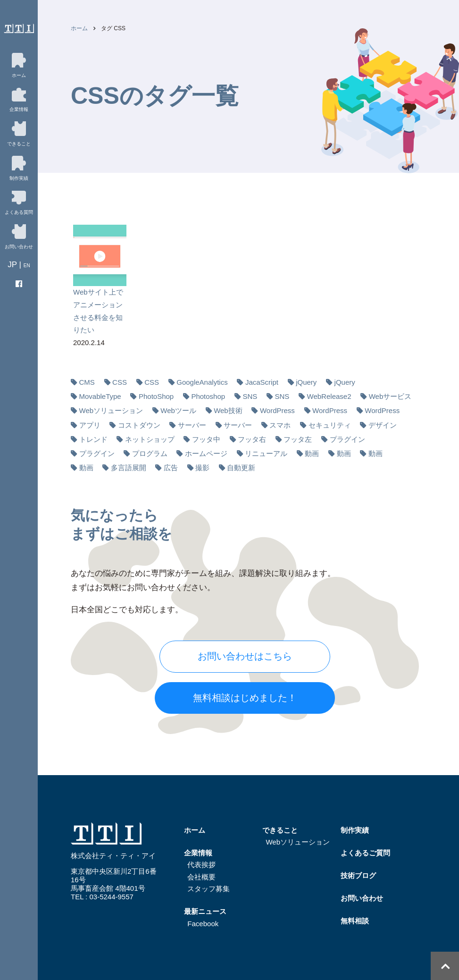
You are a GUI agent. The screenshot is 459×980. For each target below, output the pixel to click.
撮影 (202, 468)
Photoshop (208, 396)
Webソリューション (111, 410)
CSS (120, 382)
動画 (312, 453)
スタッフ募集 (209, 889)
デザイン (383, 425)
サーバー (192, 425)
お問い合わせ (362, 898)
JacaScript (262, 382)
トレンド (93, 439)
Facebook (203, 924)
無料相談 (355, 921)
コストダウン (139, 425)
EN (27, 266)
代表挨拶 (201, 865)
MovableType (100, 396)
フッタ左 (298, 439)
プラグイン (347, 439)
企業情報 (198, 853)
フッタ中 (206, 439)
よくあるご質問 (365, 853)
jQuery (306, 382)
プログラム (150, 453)
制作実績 (355, 830)
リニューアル (266, 453)
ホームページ (206, 453)
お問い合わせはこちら (245, 656)
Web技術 (228, 410)
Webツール (178, 410)
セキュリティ (330, 425)
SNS (250, 396)
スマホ (280, 425)
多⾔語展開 (129, 468)
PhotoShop (156, 396)
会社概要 (201, 877)
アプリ (90, 425)
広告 (171, 468)
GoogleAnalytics (202, 382)
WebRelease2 (329, 396)
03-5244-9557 (111, 897)
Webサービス (390, 396)
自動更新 (241, 468)
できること (280, 830)
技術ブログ (358, 875)
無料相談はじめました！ (245, 698)
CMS (87, 382)
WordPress (277, 410)
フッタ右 (252, 439)
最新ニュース (205, 911)
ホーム (79, 28)
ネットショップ (150, 439)
